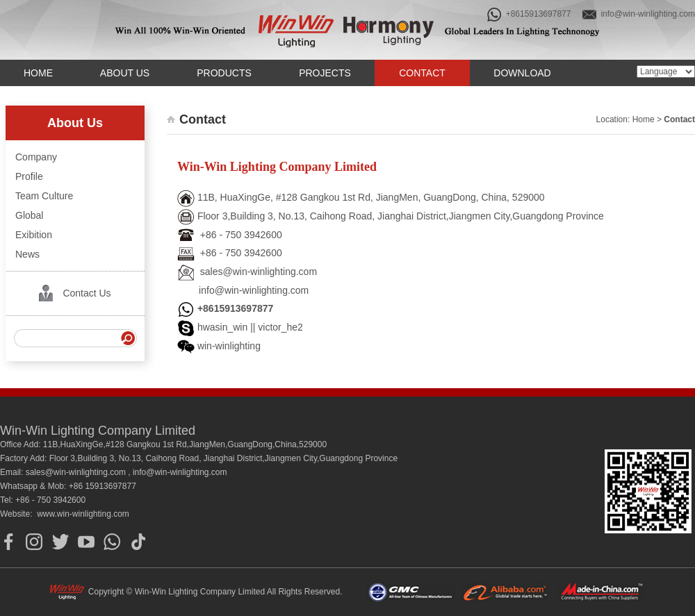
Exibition (34, 235)
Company (36, 157)
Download (522, 73)
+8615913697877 (529, 15)
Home (38, 73)
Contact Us (87, 293)
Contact (422, 73)
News (27, 254)
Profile (29, 176)
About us (125, 73)
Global (29, 215)
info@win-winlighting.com (639, 15)
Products (224, 73)
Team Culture (44, 196)
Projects (325, 73)
